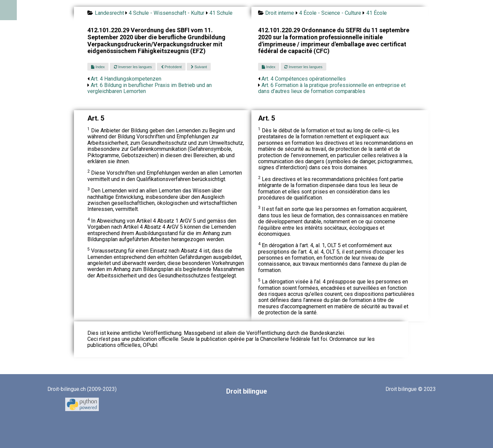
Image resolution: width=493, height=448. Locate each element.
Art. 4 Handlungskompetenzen (126, 79)
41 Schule (221, 13)
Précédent (171, 67)
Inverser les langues (133, 67)
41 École (377, 13)
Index (98, 67)
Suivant (199, 67)
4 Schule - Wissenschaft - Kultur (167, 13)
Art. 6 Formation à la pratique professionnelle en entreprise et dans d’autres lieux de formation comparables (332, 88)
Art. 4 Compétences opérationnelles (304, 79)
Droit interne (280, 13)
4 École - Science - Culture (330, 13)
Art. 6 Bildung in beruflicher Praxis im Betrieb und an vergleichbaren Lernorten (150, 88)
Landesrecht (109, 13)
